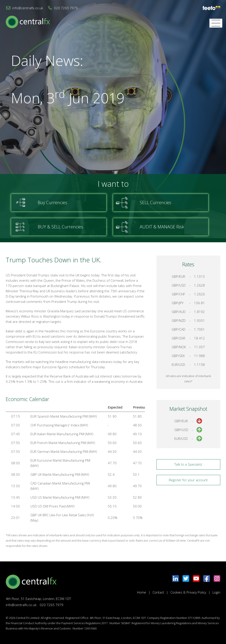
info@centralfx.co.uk (28, 8)
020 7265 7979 (66, 8)
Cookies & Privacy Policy (188, 592)
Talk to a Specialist (188, 464)
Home (142, 592)
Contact (158, 592)
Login (216, 592)
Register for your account (188, 480)
